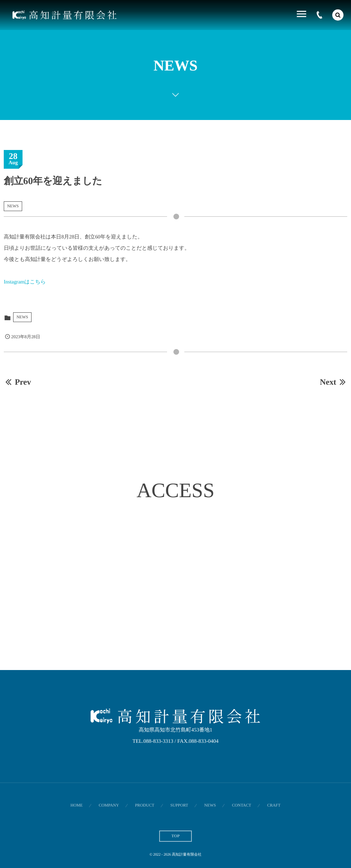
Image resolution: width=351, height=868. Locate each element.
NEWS (13, 206)
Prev (17, 382)
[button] (338, 15)
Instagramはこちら (25, 282)
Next (334, 382)
